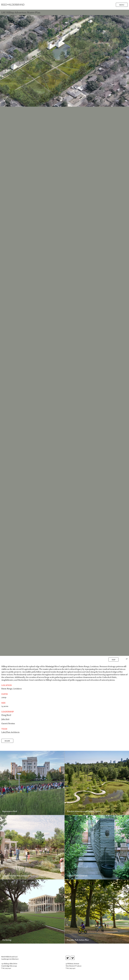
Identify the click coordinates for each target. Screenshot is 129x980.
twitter (68, 958)
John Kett (5, 719)
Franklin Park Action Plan (78, 940)
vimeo (73, 958)
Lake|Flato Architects (10, 732)
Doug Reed (6, 715)
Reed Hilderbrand (13, 5)
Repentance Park (10, 811)
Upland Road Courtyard (77, 876)
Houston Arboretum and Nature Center (84, 811)
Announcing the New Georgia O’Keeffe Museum (23, 876)
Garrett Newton (8, 724)
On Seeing (7, 940)
